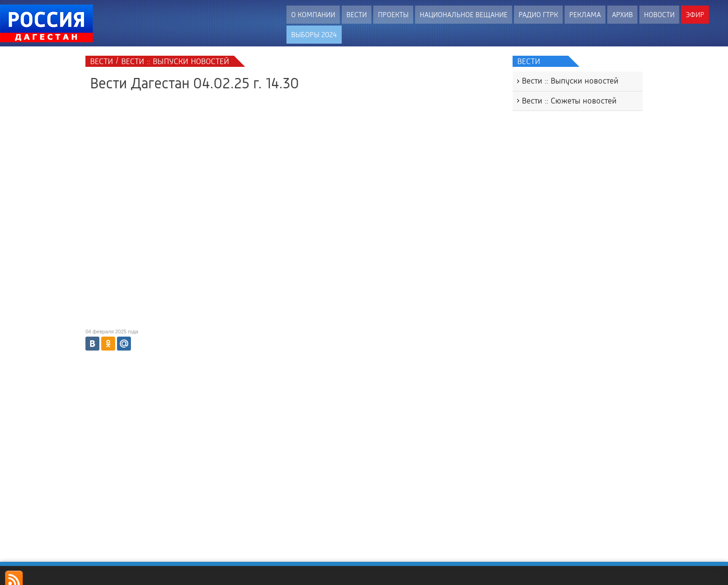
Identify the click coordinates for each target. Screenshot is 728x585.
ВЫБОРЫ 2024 (314, 35)
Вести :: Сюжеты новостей (569, 101)
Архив (622, 15)
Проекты (393, 15)
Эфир (695, 15)
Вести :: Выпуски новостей (570, 81)
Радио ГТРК (538, 15)
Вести (357, 15)
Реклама (585, 15)
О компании (313, 15)
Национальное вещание (464, 15)
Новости (659, 15)
